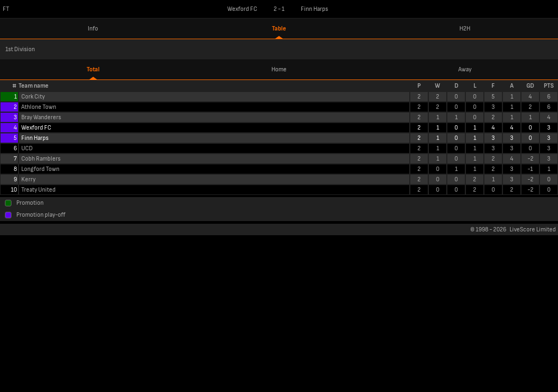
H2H (465, 29)
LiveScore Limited (533, 229)
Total (93, 69)
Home (279, 69)
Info (93, 29)
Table (279, 29)
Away (465, 69)
